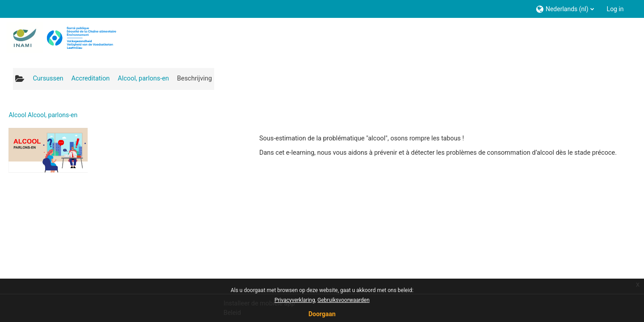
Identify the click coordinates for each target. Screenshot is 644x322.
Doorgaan (322, 314)
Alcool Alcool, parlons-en (43, 115)
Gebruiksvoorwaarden (344, 300)
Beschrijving (195, 78)
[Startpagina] (62, 37)
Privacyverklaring (295, 300)
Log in (615, 9)
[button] (565, 9)
